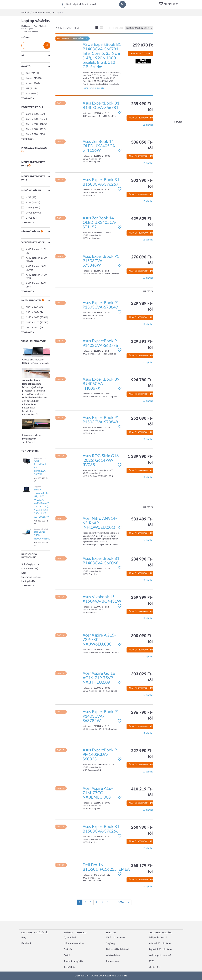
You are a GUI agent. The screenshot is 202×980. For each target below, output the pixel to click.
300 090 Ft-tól (142, 639)
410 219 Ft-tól (142, 792)
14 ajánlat (148, 163)
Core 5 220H (33, 129)
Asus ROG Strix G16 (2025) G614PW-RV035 (101, 460)
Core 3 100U (33, 114)
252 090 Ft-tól (142, 421)
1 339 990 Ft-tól (140, 460)
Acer (28, 94)
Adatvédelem (113, 955)
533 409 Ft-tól (142, 522)
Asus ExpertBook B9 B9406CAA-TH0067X (101, 384)
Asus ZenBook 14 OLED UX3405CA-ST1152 (100, 223)
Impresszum (112, 961)
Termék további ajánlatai (93, 88)
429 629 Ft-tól (142, 222)
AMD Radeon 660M (37, 258)
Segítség (110, 944)
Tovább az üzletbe (140, 53)
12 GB (29, 208)
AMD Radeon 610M (37, 249)
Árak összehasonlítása (142, 118)
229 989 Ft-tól (142, 306)
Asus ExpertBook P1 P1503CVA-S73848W (101, 261)
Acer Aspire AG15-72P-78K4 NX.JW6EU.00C (99, 640)
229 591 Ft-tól (142, 345)
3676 (121, 902)
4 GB (29, 198)
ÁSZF (151, 961)
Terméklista (70, 967)
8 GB (29, 203)
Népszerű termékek (74, 944)
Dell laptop (26, 26)
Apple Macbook (40, 26)
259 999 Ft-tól (142, 601)
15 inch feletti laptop (30, 31)
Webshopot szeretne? (160, 955)
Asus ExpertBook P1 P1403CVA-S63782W (101, 716)
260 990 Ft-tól (142, 830)
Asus (28, 83)
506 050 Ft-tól (142, 145)
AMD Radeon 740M (37, 275)
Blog (24, 938)
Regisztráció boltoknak (160, 949)
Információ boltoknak (160, 944)
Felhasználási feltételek (118, 949)
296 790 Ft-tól (142, 715)
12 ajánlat (148, 401)
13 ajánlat (148, 240)
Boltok (67, 955)
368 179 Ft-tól (142, 869)
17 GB (29, 218)
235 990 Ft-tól (142, 107)
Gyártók (68, 949)
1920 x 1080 (33, 318)
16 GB (29, 213)
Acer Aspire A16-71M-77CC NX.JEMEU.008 (98, 793)
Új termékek (70, 938)
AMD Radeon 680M (37, 266)
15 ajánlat (148, 125)
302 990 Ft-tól (142, 183)
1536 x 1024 (33, 312)
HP (28, 89)
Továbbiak (28, 98)
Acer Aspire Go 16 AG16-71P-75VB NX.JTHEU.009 (99, 678)
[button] (170, 4)
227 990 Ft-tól (142, 754)
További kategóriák (73, 961)
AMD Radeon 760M (37, 283)
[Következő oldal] (129, 902)
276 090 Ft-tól (142, 260)
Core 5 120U (33, 119)
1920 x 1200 (33, 323)
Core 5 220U (33, 134)
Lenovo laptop (27, 29)
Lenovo (30, 78)
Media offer (155, 967)
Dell (28, 73)
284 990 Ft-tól (142, 562)
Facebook (26, 944)
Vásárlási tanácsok (116, 938)
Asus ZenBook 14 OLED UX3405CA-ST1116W (100, 146)
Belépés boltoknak (158, 938)
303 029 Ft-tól (142, 677)
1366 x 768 (32, 307)
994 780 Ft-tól (142, 383)
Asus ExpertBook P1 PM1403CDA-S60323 (101, 755)
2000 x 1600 (33, 328)
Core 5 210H (33, 124)
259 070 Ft (143, 45)
